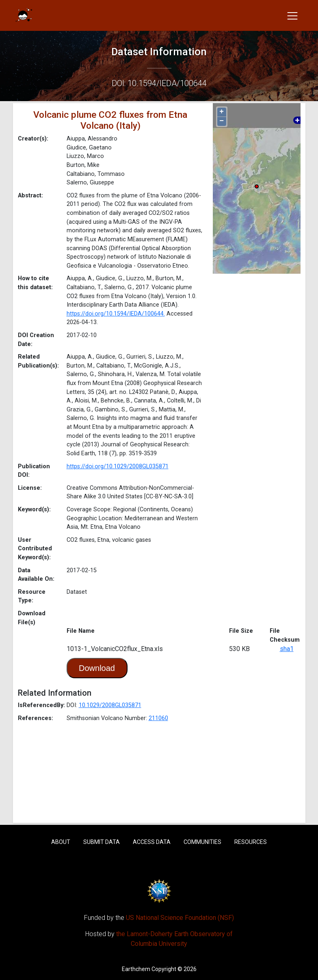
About (61, 842)
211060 (158, 718)
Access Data (152, 842)
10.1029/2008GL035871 (110, 705)
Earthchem (136, 969)
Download (97, 668)
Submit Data (102, 842)
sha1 (287, 649)
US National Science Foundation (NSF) (180, 918)
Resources (251, 842)
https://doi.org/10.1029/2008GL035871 (118, 466)
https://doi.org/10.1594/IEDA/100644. (116, 314)
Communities (202, 842)
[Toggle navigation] (292, 15)
